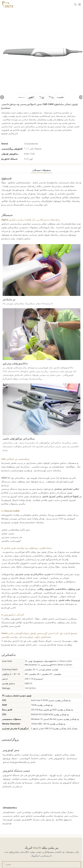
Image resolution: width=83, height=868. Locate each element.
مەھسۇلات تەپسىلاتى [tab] (42, 170)
